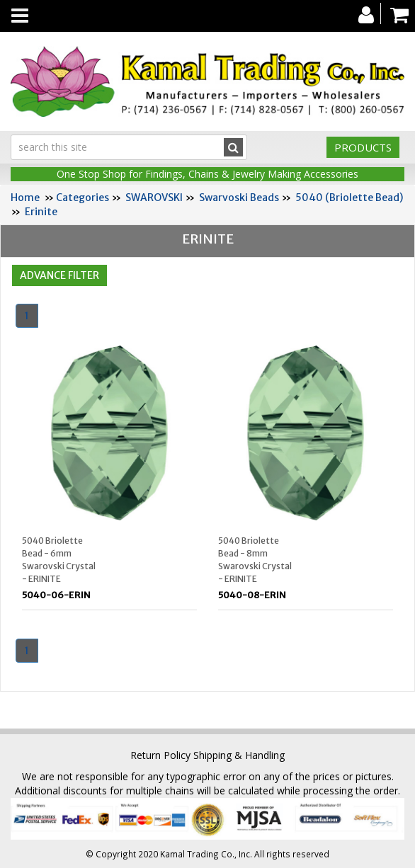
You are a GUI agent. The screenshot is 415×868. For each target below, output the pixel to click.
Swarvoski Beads (239, 198)
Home (25, 198)
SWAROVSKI (154, 198)
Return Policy (160, 755)
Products (363, 147)
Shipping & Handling (239, 755)
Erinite (41, 212)
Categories (83, 198)
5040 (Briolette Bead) (349, 198)
